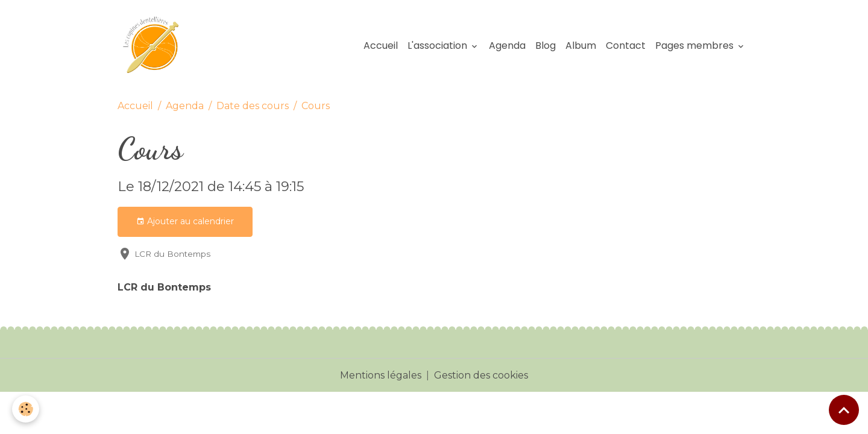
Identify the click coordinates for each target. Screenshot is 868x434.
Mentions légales (381, 375)
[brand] (156, 46)
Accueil (381, 46)
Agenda (507, 46)
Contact (626, 46)
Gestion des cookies (481, 375)
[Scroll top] (844, 410)
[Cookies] (26, 409)
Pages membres (696, 46)
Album (581, 46)
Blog (546, 46)
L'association (439, 46)
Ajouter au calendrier (185, 222)
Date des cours (253, 106)
